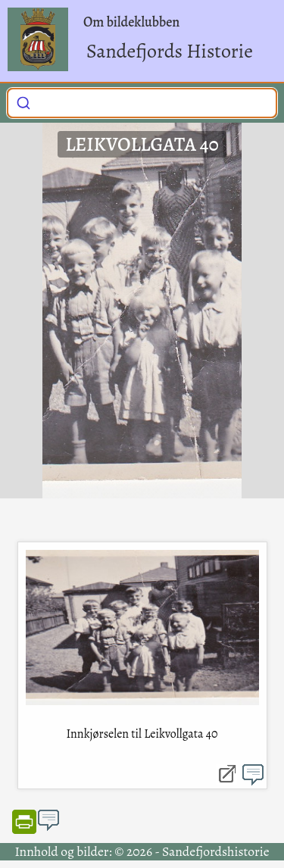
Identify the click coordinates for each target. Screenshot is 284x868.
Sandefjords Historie (170, 51)
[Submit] (23, 101)
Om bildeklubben (131, 22)
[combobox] (142, 103)
